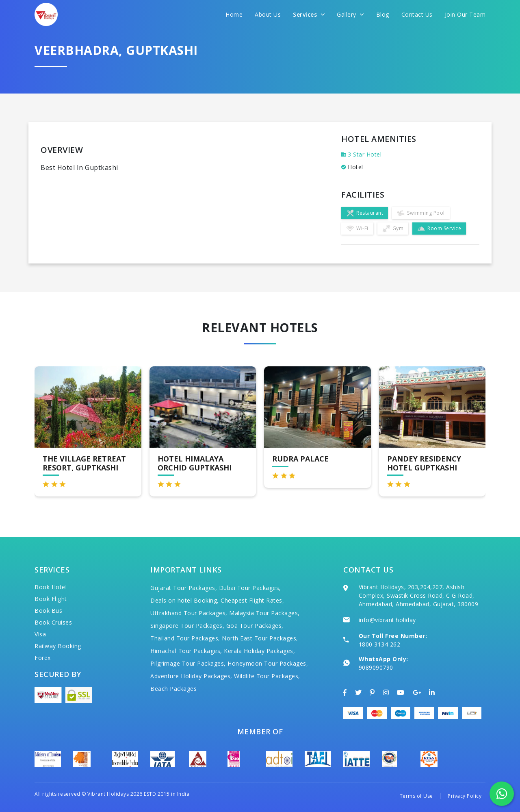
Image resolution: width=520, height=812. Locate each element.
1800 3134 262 (380, 644)
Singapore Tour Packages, (187, 626)
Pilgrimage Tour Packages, (188, 663)
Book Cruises (53, 622)
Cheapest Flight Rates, (252, 600)
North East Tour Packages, (260, 638)
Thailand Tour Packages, (185, 638)
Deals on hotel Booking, (185, 600)
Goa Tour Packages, (255, 626)
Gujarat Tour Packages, (184, 588)
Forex (43, 658)
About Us (268, 14)
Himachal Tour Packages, (186, 651)
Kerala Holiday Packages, (259, 651)
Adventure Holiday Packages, (191, 676)
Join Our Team (465, 14)
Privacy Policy (465, 796)
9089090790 (376, 667)
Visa (40, 634)
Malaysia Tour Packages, (264, 613)
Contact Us (417, 14)
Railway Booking (58, 646)
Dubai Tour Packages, (250, 588)
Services (309, 14)
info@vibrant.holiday (387, 620)
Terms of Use (416, 796)
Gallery (350, 14)
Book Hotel (51, 587)
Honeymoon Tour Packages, (268, 663)
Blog (383, 14)
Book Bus (48, 611)
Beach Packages (173, 689)
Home (234, 14)
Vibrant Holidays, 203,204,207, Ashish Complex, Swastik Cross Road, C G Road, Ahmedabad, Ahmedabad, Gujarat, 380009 (419, 595)
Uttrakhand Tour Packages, (189, 613)
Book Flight (51, 599)
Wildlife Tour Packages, (267, 676)
